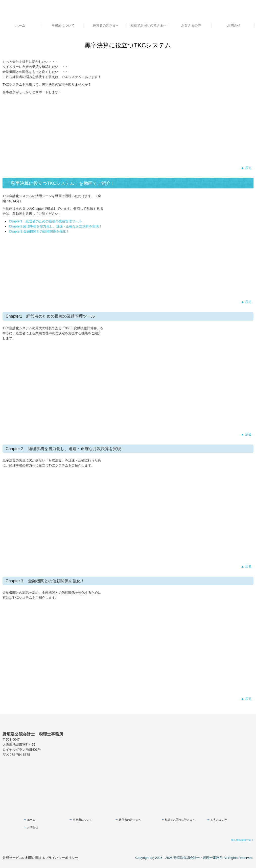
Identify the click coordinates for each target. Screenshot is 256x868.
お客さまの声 (191, 25)
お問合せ (234, 25)
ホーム (20, 25)
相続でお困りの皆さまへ (148, 25)
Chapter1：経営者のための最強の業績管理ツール (45, 221)
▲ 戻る (246, 168)
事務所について (63, 25)
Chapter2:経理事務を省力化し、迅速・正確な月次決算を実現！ (55, 226)
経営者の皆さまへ (106, 25)
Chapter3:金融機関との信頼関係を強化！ (39, 231)
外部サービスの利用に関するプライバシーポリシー (40, 858)
